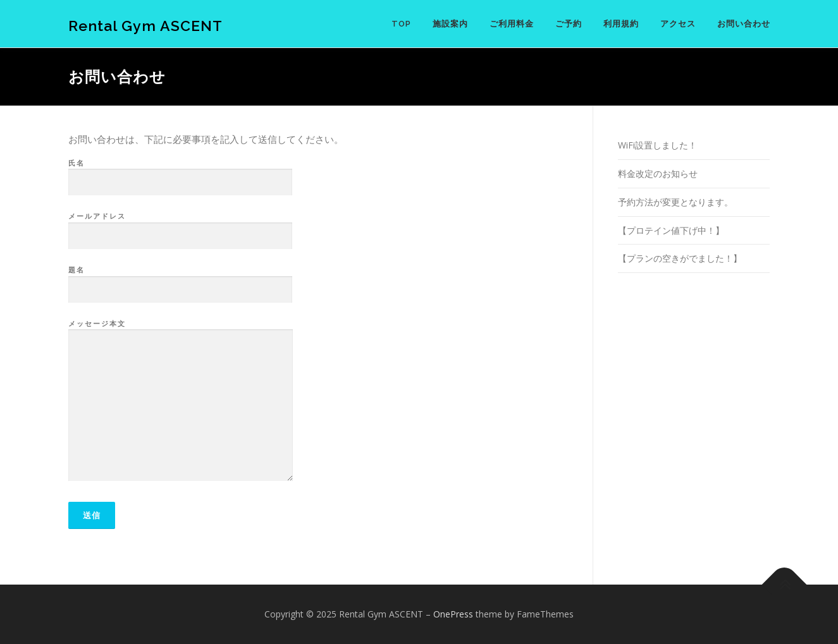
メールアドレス (180, 226)
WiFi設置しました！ (657, 145)
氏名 (180, 173)
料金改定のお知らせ (658, 173)
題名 (180, 280)
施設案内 (450, 24)
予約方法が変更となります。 (675, 202)
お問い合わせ (744, 24)
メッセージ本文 (181, 401)
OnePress (453, 614)
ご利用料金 (512, 24)
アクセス (678, 24)
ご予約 (569, 24)
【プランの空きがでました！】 (680, 258)
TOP (401, 24)
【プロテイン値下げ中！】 (671, 230)
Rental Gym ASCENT (145, 26)
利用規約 (621, 24)
